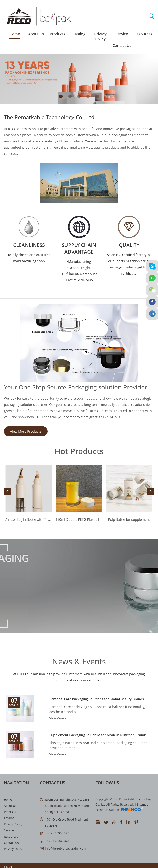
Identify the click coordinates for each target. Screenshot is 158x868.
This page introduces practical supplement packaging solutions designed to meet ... (98, 745)
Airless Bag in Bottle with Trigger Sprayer (29, 519)
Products (58, 34)
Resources (143, 34)
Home (15, 34)
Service (122, 34)
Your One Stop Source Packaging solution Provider (76, 387)
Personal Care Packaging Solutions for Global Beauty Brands (97, 699)
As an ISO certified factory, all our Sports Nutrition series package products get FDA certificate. (129, 264)
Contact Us (122, 45)
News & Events (79, 661)
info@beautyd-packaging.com (66, 848)
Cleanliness (29, 245)
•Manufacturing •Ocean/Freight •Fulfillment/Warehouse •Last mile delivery (79, 271)
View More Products (26, 431)
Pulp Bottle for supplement (129, 519)
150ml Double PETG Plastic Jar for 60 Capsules (79, 519)
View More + (58, 718)
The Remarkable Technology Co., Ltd (49, 117)
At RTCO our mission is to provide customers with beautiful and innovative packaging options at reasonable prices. (79, 677)
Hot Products (79, 451)
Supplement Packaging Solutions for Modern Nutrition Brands (98, 735)
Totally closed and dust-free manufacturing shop (29, 258)
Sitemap (143, 804)
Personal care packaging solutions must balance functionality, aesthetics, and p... (97, 709)
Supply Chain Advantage (79, 248)
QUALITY (129, 245)
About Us (36, 34)
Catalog (79, 34)
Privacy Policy (100, 36)
